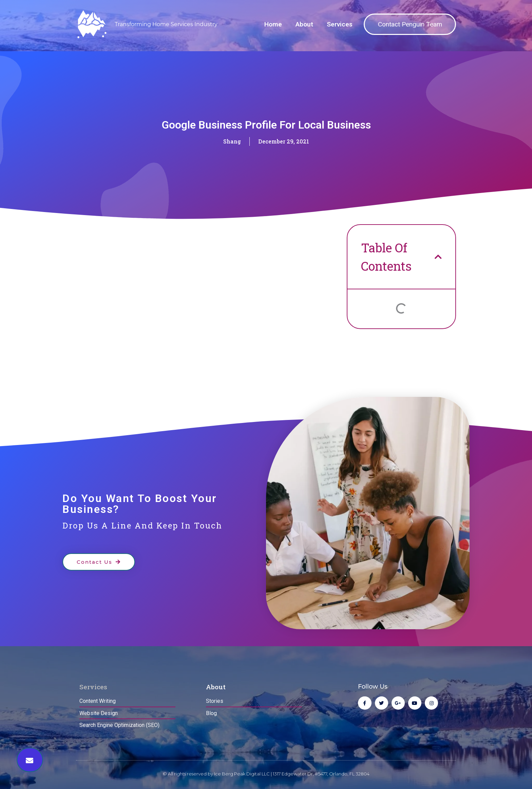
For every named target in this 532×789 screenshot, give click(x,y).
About (304, 24)
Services (340, 24)
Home (273, 24)
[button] (30, 760)
